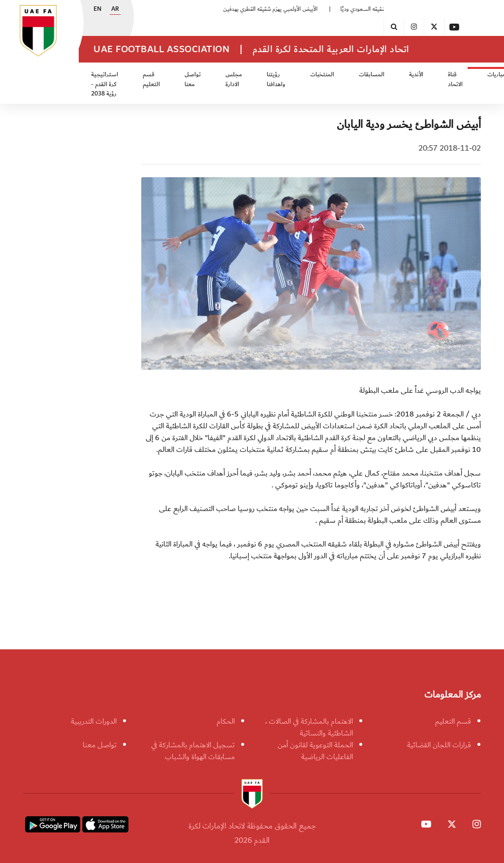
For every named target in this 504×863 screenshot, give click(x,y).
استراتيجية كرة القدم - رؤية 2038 (105, 84)
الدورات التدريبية (94, 721)
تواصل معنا (193, 80)
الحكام (226, 721)
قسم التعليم (151, 80)
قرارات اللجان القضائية (439, 745)
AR (115, 9)
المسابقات (372, 75)
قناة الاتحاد (455, 80)
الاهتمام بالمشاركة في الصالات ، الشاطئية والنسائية (309, 727)
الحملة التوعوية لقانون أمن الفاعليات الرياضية (315, 751)
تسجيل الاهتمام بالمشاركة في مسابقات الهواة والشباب (193, 751)
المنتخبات (322, 75)
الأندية (416, 75)
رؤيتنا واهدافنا (276, 80)
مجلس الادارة (234, 80)
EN (97, 9)
